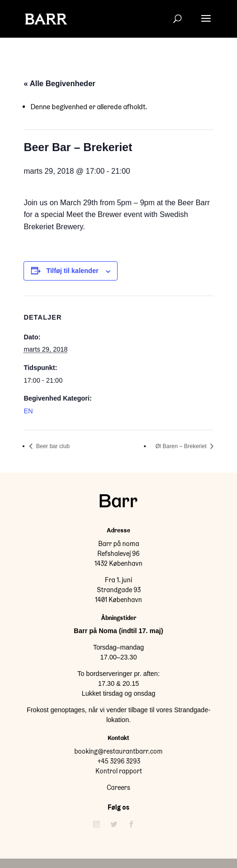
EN (28, 411)
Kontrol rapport (119, 771)
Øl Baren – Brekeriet (182, 446)
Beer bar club (52, 446)
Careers (118, 788)
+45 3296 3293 (119, 761)
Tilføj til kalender (72, 271)
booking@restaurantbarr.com (118, 751)
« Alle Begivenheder (59, 84)
